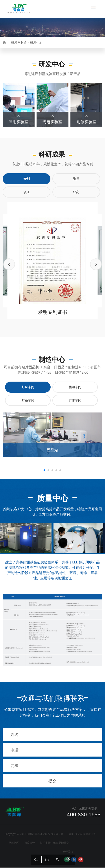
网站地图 (14, 843)
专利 (27, 179)
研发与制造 (19, 42)
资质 (76, 179)
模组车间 (75, 387)
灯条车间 (28, 401)
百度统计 (30, 843)
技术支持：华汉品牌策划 (55, 843)
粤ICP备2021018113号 (82, 834)
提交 (52, 781)
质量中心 (63, 54)
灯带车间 (75, 401)
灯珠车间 (28, 387)
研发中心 (36, 42)
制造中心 (46, 54)
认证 (27, 192)
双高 (76, 192)
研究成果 (28, 54)
